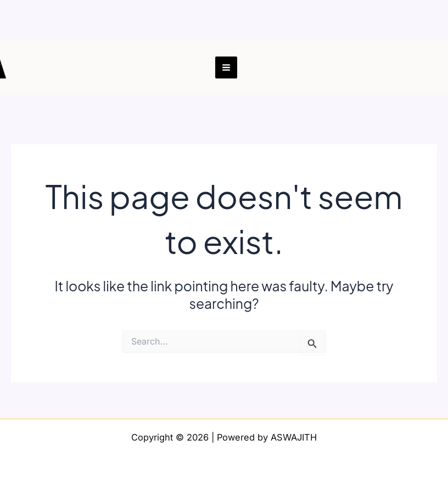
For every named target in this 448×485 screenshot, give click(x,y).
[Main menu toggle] (226, 68)
